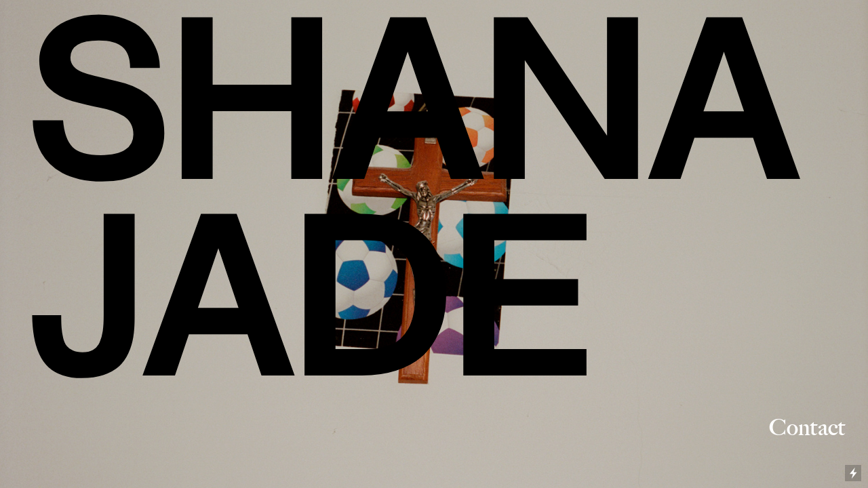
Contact (797, 427)
